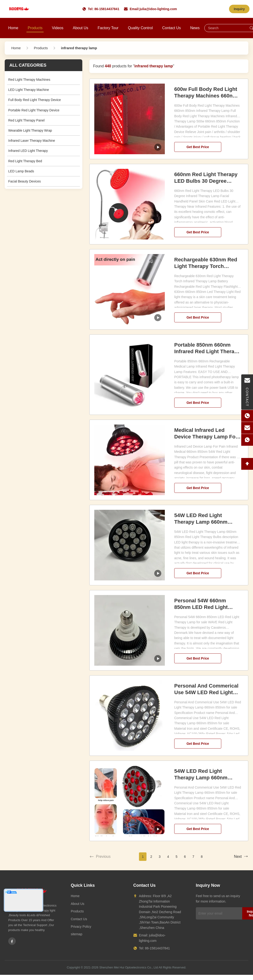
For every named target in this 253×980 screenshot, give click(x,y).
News (195, 28)
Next (241, 857)
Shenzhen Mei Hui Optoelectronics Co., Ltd (128, 967)
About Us (80, 28)
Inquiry (239, 9)
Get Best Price (198, 147)
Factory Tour (108, 28)
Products (35, 28)
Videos (58, 28)
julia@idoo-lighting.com (158, 9)
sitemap (77, 934)
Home (13, 28)
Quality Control (140, 28)
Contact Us (172, 28)
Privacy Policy (81, 927)
